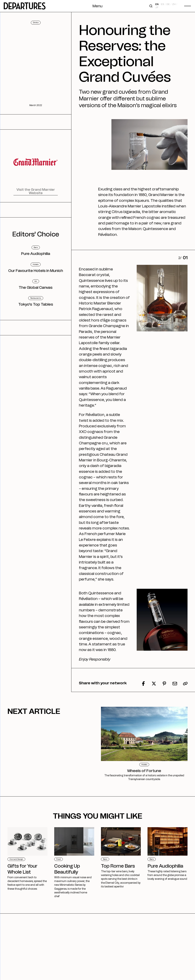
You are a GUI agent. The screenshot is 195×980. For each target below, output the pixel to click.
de (168, 4)
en (157, 4)
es (163, 4)
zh (174, 4)
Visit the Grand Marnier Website (36, 191)
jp (157, 7)
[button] (185, 684)
